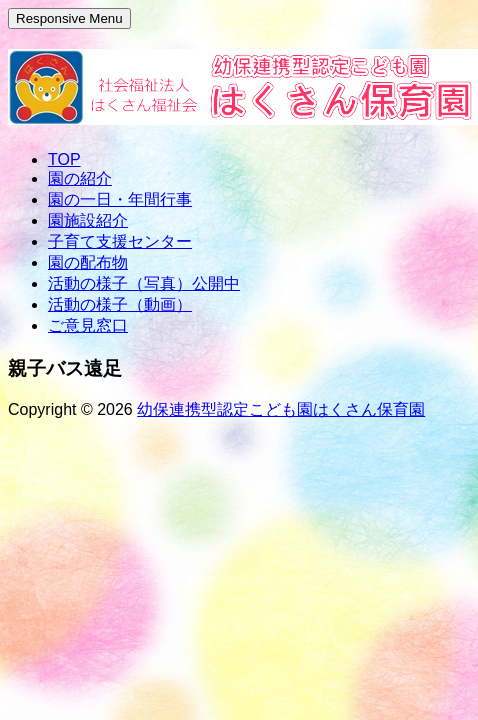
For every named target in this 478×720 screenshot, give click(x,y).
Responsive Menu (69, 18)
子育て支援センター (120, 241)
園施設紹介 (88, 220)
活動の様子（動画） (120, 304)
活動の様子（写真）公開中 (144, 283)
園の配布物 (88, 262)
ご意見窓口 (88, 325)
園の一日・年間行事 (120, 199)
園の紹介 (80, 178)
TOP (64, 159)
